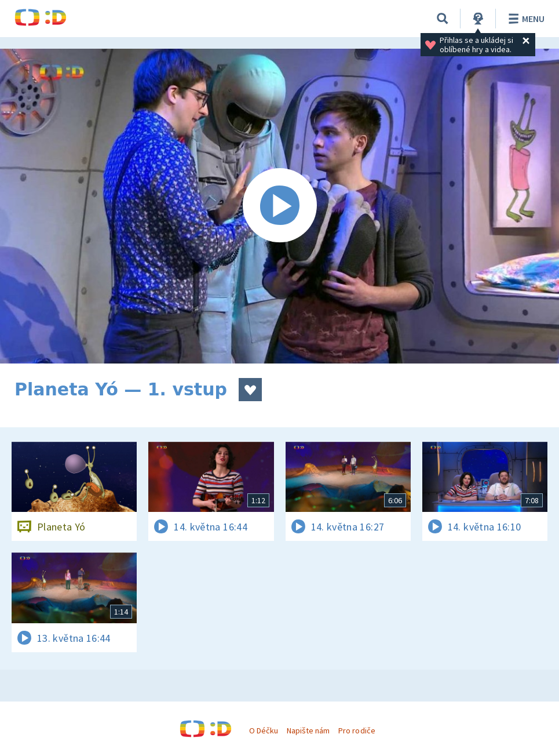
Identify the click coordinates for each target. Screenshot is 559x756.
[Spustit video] (279, 206)
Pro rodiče (357, 730)
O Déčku (264, 730)
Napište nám (308, 730)
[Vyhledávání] (443, 19)
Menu (525, 19)
